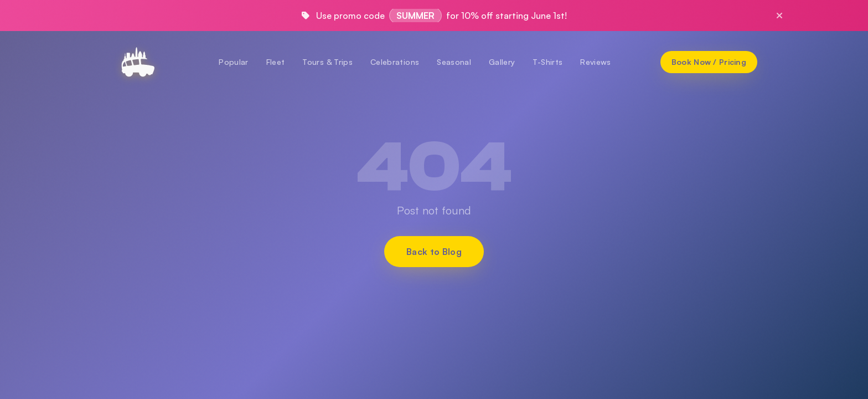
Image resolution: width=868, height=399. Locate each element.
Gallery (502, 62)
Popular (233, 62)
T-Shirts (547, 62)
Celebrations (395, 62)
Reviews (595, 62)
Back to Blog (434, 252)
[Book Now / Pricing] (709, 62)
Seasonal (454, 62)
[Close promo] (779, 16)
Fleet (276, 62)
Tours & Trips (327, 62)
